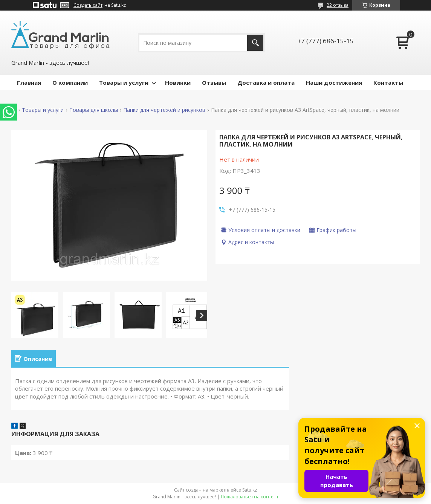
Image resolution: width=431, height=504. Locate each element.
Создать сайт (88, 5)
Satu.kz (250, 490)
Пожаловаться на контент (250, 497)
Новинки (178, 82)
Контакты (388, 82)
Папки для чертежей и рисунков (164, 110)
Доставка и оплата (266, 82)
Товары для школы (94, 110)
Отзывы (214, 82)
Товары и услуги (124, 82)
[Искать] (255, 43)
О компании (70, 82)
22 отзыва (338, 5)
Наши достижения (334, 82)
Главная (29, 82)
